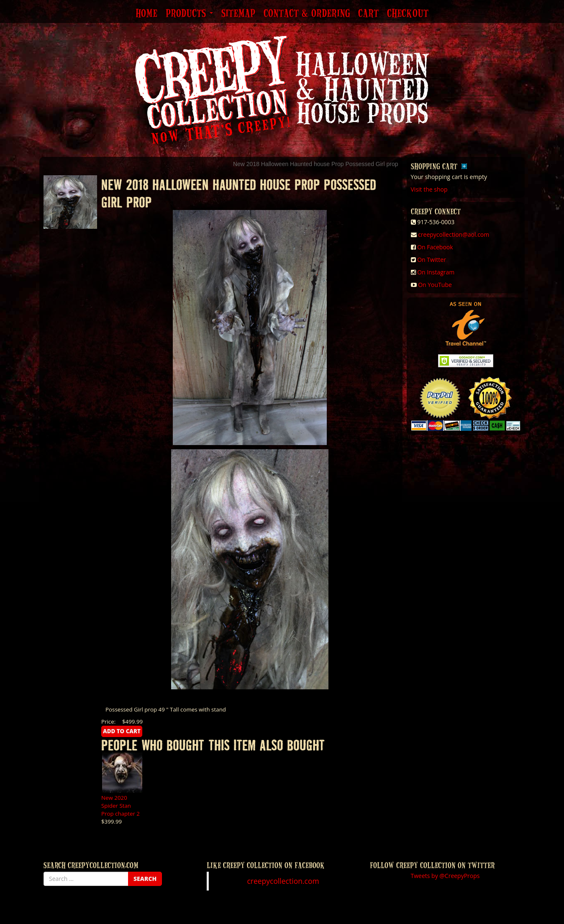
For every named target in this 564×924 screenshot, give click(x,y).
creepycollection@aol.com (454, 234)
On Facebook (435, 247)
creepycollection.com (283, 881)
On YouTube (435, 285)
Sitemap (238, 14)
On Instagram (436, 272)
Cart (368, 14)
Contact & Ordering (307, 14)
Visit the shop (429, 189)
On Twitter (432, 260)
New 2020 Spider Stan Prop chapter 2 (120, 806)
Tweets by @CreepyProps (445, 876)
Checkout (408, 14)
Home (146, 14)
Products (189, 14)
